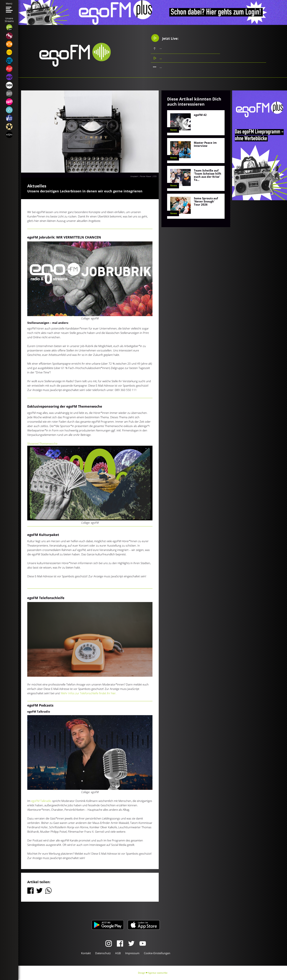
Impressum (132, 953)
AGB (118, 953)
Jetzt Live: (165, 38)
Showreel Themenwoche (42, 444)
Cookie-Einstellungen (157, 953)
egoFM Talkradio (41, 801)
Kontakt (86, 953)
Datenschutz (103, 953)
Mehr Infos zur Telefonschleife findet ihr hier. (89, 693)
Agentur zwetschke (158, 973)
